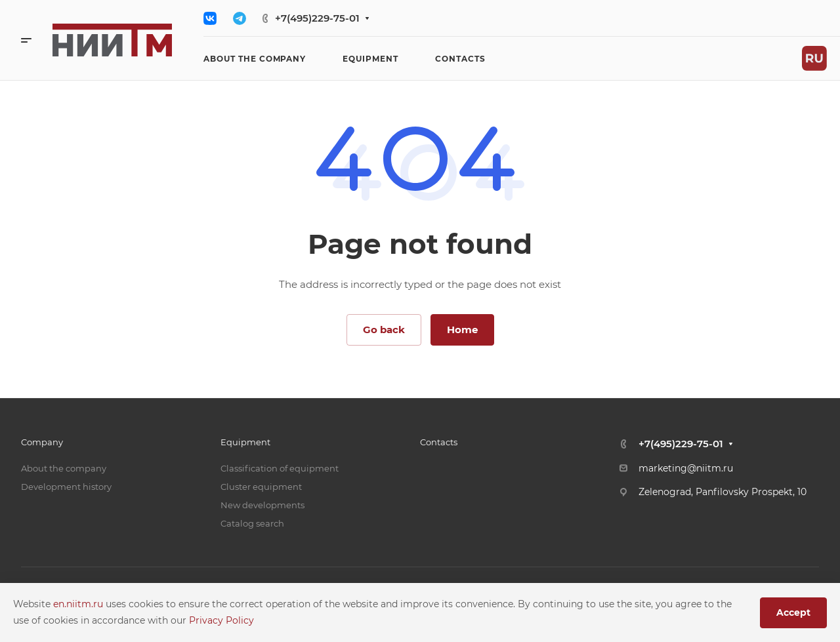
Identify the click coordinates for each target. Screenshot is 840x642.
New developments (262, 505)
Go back (384, 330)
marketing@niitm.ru (686, 468)
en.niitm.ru (79, 604)
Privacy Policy (221, 620)
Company (42, 442)
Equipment (245, 442)
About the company (64, 468)
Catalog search (252, 523)
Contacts (439, 442)
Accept (793, 612)
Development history (66, 487)
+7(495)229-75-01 (317, 18)
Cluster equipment (261, 487)
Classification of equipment (280, 468)
